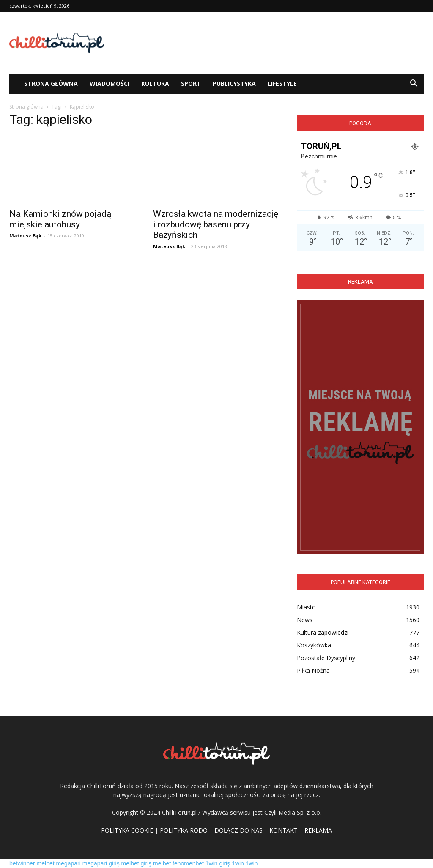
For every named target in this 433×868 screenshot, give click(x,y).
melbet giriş (137, 863)
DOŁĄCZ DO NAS (238, 830)
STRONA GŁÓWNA (51, 83)
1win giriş (218, 863)
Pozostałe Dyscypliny (326, 658)
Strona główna (26, 107)
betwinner (22, 863)
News (305, 620)
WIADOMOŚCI (110, 83)
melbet (46, 863)
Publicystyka (234, 83)
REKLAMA (318, 830)
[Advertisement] (270, 43)
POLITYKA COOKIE (127, 830)
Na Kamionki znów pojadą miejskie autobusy (60, 219)
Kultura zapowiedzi (323, 632)
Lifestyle (282, 83)
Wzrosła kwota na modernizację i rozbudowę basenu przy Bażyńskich (216, 224)
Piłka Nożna (313, 670)
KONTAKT (284, 830)
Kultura (155, 83)
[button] (414, 84)
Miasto (306, 607)
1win (238, 863)
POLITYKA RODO (184, 830)
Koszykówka (314, 645)
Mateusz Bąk (25, 236)
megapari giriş (101, 863)
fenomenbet (188, 863)
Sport (191, 83)
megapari (69, 863)
